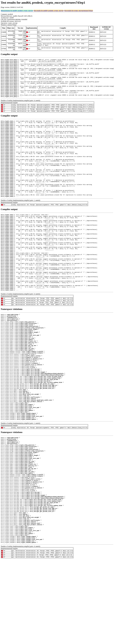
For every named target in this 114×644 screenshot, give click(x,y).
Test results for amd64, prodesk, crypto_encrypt (49, 11)
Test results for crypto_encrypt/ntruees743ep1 (79, 11)
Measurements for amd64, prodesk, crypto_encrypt (17, 11)
